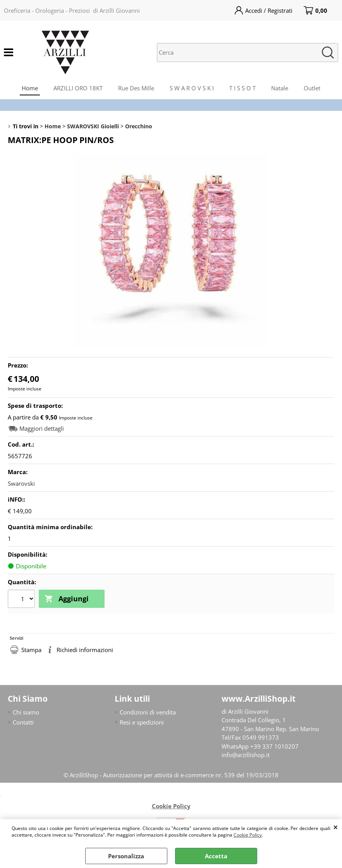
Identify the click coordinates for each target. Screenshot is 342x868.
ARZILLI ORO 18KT (78, 88)
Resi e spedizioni (142, 722)
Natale (280, 88)
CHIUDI (336, 827)
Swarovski (21, 483)
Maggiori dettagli (42, 429)
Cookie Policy (248, 835)
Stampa (31, 650)
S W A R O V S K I (192, 88)
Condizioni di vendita (148, 712)
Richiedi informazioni (85, 650)
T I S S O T (242, 88)
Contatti (23, 722)
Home (30, 88)
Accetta (216, 856)
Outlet (312, 88)
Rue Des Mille (136, 88)
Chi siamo (26, 712)
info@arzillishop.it (246, 755)
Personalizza (126, 856)
